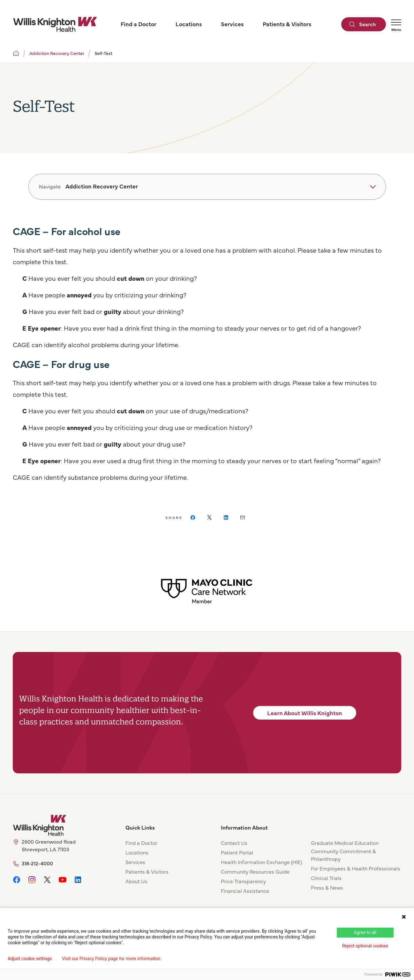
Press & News (327, 887)
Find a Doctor (141, 843)
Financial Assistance (245, 891)
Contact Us (234, 843)
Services (135, 862)
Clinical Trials (326, 878)
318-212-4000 (37, 863)
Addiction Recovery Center (57, 53)
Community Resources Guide (255, 871)
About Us (136, 881)
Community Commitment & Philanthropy (343, 855)
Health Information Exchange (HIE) (261, 862)
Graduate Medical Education (345, 843)
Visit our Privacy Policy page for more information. (112, 959)
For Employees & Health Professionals (356, 868)
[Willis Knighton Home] (55, 24)
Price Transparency (243, 881)
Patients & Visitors (147, 871)
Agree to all (365, 932)
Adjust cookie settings (30, 959)
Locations (137, 852)
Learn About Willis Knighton (305, 713)
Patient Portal (237, 852)
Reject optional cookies (365, 946)
